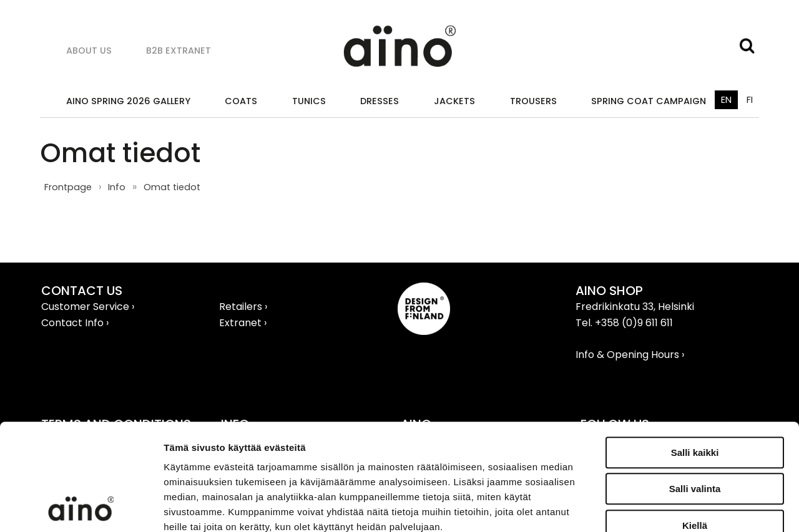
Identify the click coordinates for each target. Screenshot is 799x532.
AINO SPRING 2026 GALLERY (128, 101)
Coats (241, 101)
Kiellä (695, 425)
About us (89, 51)
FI (750, 100)
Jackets (454, 101)
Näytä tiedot (668, 507)
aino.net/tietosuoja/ (254, 456)
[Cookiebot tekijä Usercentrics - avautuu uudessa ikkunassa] (81, 508)
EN (726, 100)
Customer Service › (88, 307)
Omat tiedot (172, 187)
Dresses (380, 101)
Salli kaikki (695, 352)
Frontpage (68, 187)
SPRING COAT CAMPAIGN (649, 101)
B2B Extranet (179, 51)
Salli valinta (695, 389)
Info (117, 187)
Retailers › (243, 307)
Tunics (309, 101)
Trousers (533, 101)
